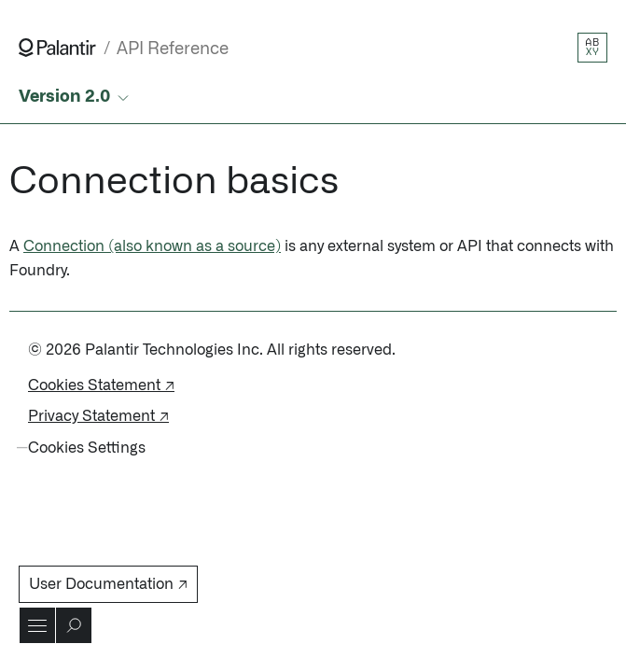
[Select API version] (76, 98)
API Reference (173, 49)
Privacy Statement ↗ (98, 416)
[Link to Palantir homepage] (57, 48)
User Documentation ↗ (108, 584)
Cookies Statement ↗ (101, 385)
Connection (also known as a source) (152, 246)
